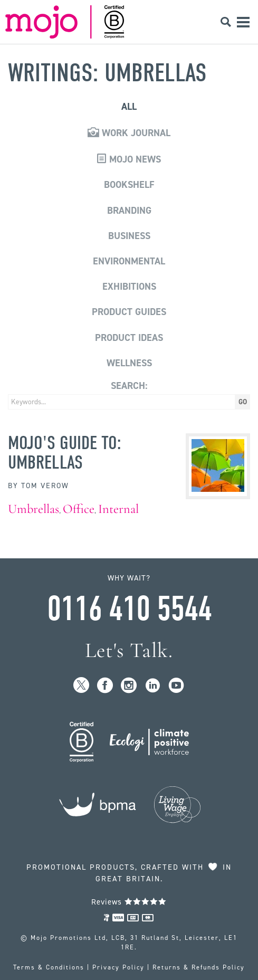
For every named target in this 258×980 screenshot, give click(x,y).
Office (79, 509)
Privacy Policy (118, 967)
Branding (129, 211)
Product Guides (129, 312)
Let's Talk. (129, 650)
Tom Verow (45, 486)
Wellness (129, 363)
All (129, 107)
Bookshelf (129, 185)
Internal (118, 509)
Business (129, 236)
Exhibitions (129, 287)
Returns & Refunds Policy (199, 967)
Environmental (129, 261)
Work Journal (129, 133)
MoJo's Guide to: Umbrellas (65, 452)
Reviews (129, 902)
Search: (129, 386)
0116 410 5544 (129, 609)
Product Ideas (129, 338)
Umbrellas (34, 509)
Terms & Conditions (49, 967)
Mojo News (129, 159)
